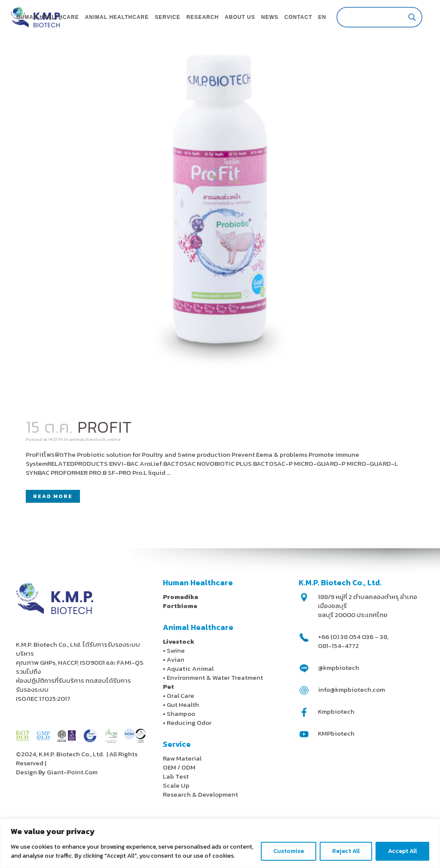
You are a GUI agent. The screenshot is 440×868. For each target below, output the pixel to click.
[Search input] (367, 17)
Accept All (402, 851)
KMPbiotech (336, 768)
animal (96, 476)
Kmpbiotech (336, 746)
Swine (176, 685)
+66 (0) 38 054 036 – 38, (353, 671)
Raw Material (182, 793)
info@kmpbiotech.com (351, 724)
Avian (176, 694)
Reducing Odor (189, 757)
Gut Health (183, 739)
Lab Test (176, 811)
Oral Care (180, 730)
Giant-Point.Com (72, 807)
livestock (124, 476)
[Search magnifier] (403, 17)
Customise (289, 851)
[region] (220, 843)
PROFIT (105, 461)
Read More (53, 536)
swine (148, 476)
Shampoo (181, 748)
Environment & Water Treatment (215, 712)
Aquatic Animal (190, 703)
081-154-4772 (338, 680)
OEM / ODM (179, 802)
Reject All (346, 851)
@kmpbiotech (339, 702)
